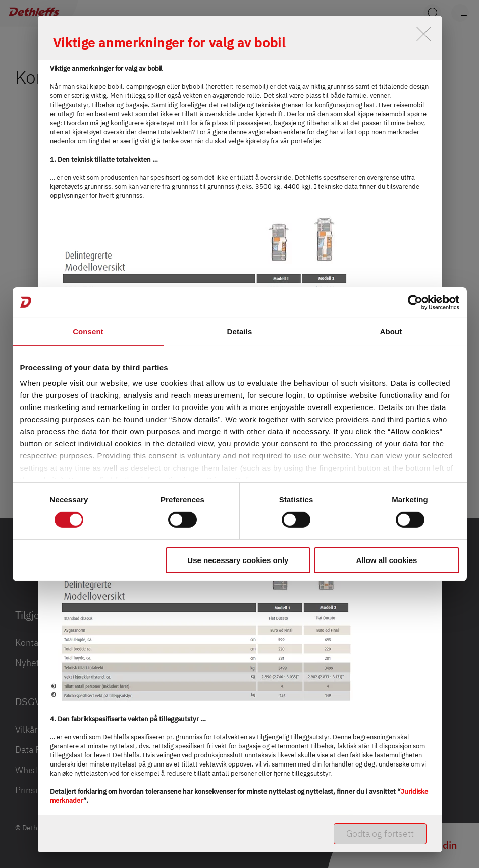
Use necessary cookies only (238, 560)
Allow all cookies (387, 560)
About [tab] (391, 331)
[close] (424, 34)
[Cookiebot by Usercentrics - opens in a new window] (415, 302)
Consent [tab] (88, 331)
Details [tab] (240, 331)
